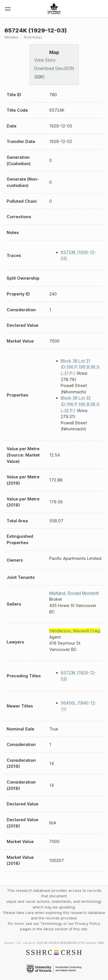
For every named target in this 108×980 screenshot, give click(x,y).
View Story (45, 60)
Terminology (33, 37)
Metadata (11, 37)
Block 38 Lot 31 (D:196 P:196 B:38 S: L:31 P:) (80, 367)
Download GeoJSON (54, 68)
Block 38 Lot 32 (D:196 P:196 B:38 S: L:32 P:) (80, 404)
